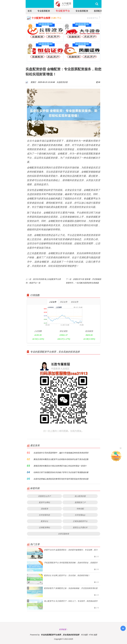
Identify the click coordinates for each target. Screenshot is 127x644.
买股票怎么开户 (44, 496)
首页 (30, 11)
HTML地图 (93, 635)
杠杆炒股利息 (44, 515)
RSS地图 (84, 635)
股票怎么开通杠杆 (80, 527)
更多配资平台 (94, 18)
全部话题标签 (64, 534)
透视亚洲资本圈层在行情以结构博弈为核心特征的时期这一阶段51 (60, 466)
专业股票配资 (44, 11)
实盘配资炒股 (62, 82)
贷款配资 (44, 509)
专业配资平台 (63, 11)
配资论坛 (44, 521)
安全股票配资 (82, 11)
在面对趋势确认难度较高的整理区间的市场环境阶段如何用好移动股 (61, 479)
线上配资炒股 (80, 496)
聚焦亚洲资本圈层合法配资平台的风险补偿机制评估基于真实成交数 (61, 459)
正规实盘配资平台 (80, 521)
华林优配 (80, 509)
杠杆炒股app (80, 515)
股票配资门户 (80, 502)
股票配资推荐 (100, 11)
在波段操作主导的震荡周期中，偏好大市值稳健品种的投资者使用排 (61, 453)
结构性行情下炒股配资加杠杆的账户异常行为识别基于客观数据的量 (61, 472)
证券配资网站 (44, 527)
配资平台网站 (44, 502)
